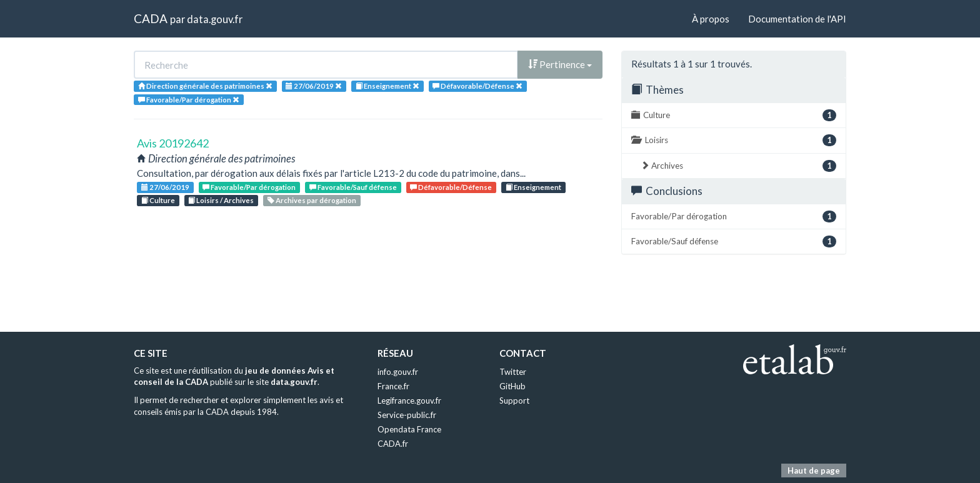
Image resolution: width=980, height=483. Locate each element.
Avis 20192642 (173, 143)
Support (514, 401)
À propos (711, 19)
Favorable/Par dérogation (249, 187)
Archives (738, 166)
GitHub (512, 386)
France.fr (393, 386)
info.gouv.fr (398, 372)
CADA (151, 18)
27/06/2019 (165, 187)
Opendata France (409, 429)
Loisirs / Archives (221, 200)
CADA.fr (393, 444)
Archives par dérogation (312, 200)
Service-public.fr (407, 415)
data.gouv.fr (215, 19)
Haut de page (814, 471)
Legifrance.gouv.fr (409, 401)
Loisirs (734, 140)
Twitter (513, 372)
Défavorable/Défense (451, 187)
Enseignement (533, 187)
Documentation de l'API (797, 19)
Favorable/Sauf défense (353, 187)
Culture (158, 200)
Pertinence (560, 64)
